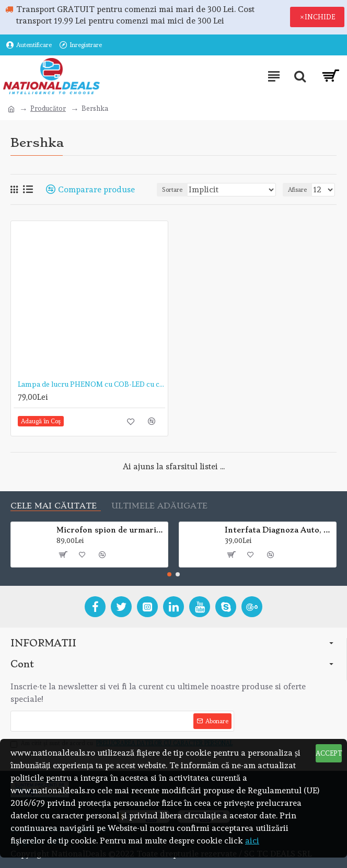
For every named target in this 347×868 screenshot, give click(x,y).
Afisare (297, 190)
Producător (48, 108)
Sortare (172, 190)
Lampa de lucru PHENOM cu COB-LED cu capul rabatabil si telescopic (91, 384)
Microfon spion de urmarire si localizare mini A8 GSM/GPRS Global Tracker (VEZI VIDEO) (111, 530)
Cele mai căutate (54, 506)
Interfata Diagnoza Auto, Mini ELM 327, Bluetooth (279, 530)
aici (252, 841)
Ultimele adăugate (159, 506)
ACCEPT (329, 753)
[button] (169, 574)
